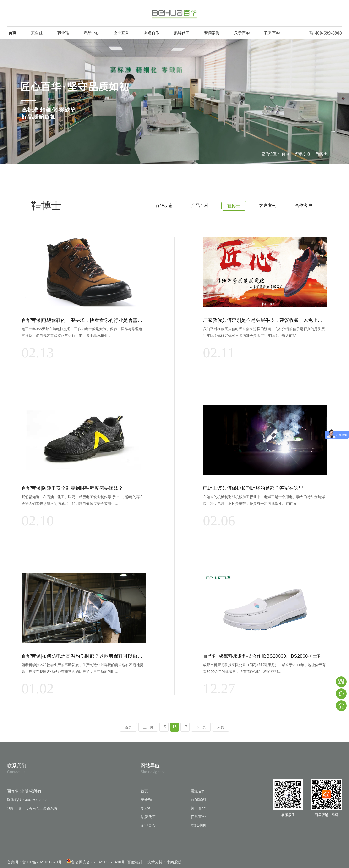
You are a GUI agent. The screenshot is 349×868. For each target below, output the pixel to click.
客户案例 (268, 206)
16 (174, 727)
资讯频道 (303, 154)
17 (185, 727)
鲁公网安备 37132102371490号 (96, 862)
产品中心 (91, 33)
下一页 (201, 727)
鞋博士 (322, 154)
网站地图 (198, 826)
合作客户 (304, 206)
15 (164, 727)
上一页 (148, 727)
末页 (221, 727)
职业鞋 (63, 33)
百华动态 (164, 206)
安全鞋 (37, 33)
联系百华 (272, 33)
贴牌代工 (182, 33)
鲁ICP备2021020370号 (42, 862)
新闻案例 (212, 33)
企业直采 (121, 33)
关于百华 (242, 33)
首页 (12, 33)
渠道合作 (152, 33)
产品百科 (200, 206)
